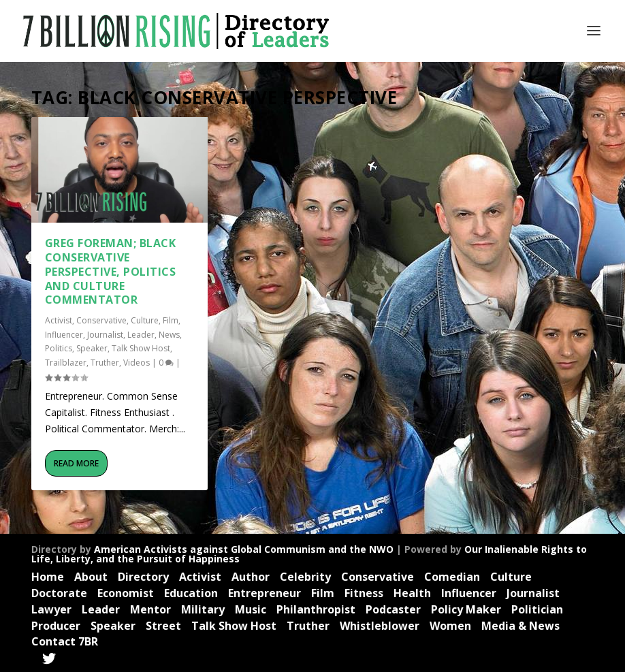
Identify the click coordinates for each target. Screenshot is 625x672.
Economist (126, 593)
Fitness (364, 593)
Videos (137, 363)
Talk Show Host (141, 348)
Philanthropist (316, 609)
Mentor (150, 609)
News (169, 335)
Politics (59, 348)
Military (203, 609)
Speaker (92, 348)
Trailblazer (66, 363)
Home (48, 577)
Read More (76, 463)
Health (412, 593)
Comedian (452, 577)
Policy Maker (466, 609)
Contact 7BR (65, 641)
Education (191, 593)
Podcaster (393, 609)
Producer (56, 626)
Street (163, 626)
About (91, 577)
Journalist (105, 335)
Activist (59, 320)
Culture (145, 320)
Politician (537, 609)
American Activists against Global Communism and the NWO (244, 549)
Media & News (520, 626)
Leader (141, 335)
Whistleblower (380, 626)
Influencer (64, 335)
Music (251, 609)
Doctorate (59, 593)
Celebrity (305, 577)
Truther (105, 363)
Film (171, 320)
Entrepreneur (265, 593)
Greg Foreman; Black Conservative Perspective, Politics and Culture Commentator (111, 271)
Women (450, 626)
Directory (143, 577)
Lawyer (51, 609)
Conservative (101, 320)
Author (251, 577)
